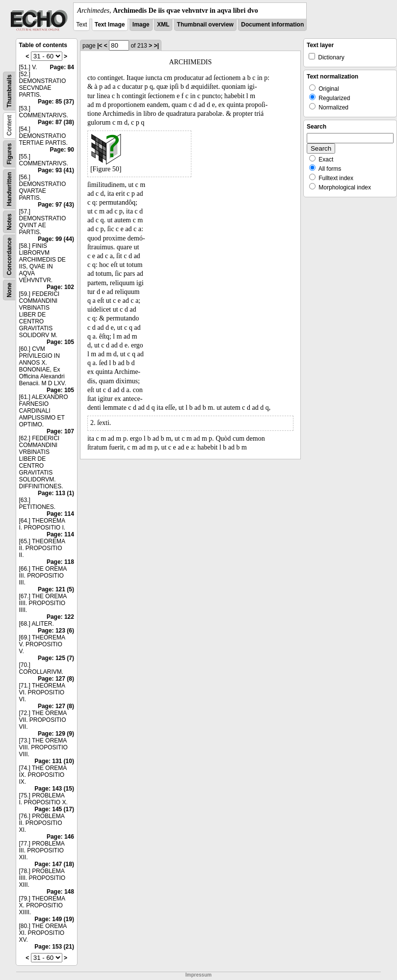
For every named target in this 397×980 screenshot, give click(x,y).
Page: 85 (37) (56, 102)
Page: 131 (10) (54, 761)
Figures (9, 154)
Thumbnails (9, 91)
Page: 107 (60, 431)
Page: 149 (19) (54, 919)
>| (156, 46)
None (9, 290)
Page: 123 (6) (56, 631)
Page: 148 (60, 892)
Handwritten (9, 189)
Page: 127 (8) (56, 679)
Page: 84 (62, 67)
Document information (272, 25)
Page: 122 (60, 617)
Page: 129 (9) (56, 734)
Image (141, 25)
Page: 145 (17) (54, 809)
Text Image (110, 25)
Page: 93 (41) (56, 170)
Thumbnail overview (205, 25)
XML (163, 25)
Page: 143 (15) (54, 789)
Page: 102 (60, 287)
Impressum (198, 975)
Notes (9, 222)
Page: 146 (60, 837)
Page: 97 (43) (56, 205)
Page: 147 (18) (54, 864)
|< (100, 46)
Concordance (9, 256)
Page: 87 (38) (56, 122)
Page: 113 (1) (56, 493)
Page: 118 (60, 562)
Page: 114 (60, 514)
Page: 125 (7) (56, 658)
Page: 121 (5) (56, 589)
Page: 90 (62, 150)
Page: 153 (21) (54, 947)
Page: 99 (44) (56, 239)
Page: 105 (60, 342)
